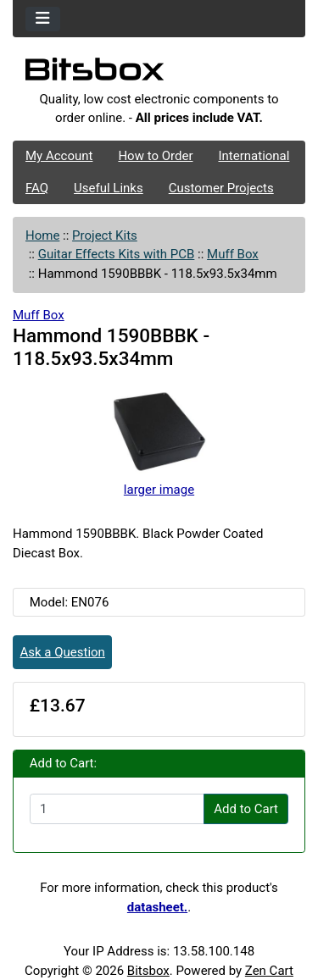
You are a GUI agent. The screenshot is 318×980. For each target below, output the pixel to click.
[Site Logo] (159, 74)
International (254, 156)
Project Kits (105, 235)
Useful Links (109, 188)
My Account (59, 156)
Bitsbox (148, 971)
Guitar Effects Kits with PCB (117, 254)
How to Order (155, 156)
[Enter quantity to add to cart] (117, 809)
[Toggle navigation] (43, 19)
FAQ (37, 188)
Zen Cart (269, 971)
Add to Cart (246, 809)
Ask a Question (63, 652)
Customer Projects (221, 188)
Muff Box (233, 254)
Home (42, 235)
